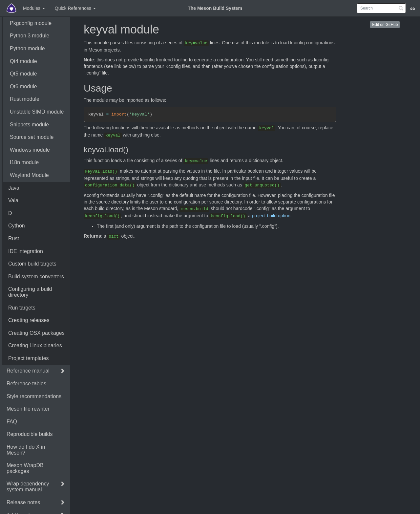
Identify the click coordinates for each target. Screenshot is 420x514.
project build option (271, 216)
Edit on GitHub (385, 25)
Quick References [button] (75, 8)
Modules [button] (34, 8)
